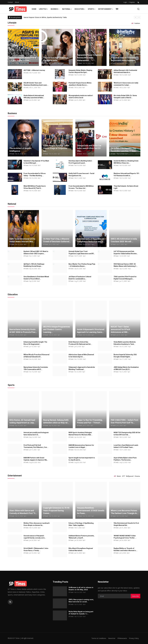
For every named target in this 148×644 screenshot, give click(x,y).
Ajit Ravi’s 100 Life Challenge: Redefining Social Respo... (34, 265)
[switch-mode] (139, 2)
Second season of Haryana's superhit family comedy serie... (35, 537)
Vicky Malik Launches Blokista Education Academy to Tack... (125, 343)
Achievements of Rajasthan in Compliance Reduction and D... (91, 240)
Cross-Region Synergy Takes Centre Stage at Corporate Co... (56, 148)
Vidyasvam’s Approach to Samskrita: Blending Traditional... (82, 368)
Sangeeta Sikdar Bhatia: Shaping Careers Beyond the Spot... (80, 71)
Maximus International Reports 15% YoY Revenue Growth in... (126, 175)
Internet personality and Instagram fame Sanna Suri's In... (36, 434)
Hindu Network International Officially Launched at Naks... (34, 97)
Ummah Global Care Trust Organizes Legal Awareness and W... (82, 252)
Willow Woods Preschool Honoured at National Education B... (36, 356)
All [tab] (132, 23)
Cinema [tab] (137, 476)
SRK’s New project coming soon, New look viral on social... (81, 601)
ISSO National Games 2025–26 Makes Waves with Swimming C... (126, 265)
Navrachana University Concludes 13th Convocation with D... (36, 368)
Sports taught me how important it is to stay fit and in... (82, 459)
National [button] (67, 9)
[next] (139, 17)
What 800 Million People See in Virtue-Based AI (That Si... (35, 187)
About (17, 2)
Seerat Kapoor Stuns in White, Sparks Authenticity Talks (45, 17)
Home (34, 9)
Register (132, 2)
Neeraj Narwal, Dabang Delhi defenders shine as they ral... (56, 421)
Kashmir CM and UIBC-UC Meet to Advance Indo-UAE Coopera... (36, 252)
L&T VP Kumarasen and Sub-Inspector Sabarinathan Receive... (126, 252)
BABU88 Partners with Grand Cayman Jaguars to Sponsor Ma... (36, 459)
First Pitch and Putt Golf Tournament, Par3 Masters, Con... (36, 446)
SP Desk (12, 63)
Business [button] (55, 9)
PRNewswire (121, 638)
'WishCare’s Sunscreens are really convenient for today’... (126, 84)
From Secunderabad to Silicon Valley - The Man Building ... (35, 175)
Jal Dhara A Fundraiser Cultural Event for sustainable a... (80, 278)
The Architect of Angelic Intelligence (20, 150)
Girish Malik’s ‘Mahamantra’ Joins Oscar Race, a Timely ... (36, 549)
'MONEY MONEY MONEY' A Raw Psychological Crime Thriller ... (125, 537)
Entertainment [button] (106, 9)
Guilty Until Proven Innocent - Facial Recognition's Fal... (81, 175)
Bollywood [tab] (130, 476)
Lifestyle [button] (44, 9)
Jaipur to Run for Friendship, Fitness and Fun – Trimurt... (90, 421)
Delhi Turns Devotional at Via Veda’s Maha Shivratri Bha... (22, 240)
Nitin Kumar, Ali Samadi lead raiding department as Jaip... (22, 421)
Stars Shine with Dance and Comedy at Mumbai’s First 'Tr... (23, 512)
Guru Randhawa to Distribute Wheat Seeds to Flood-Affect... (36, 278)
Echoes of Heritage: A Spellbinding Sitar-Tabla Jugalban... (81, 524)
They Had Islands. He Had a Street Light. (126, 187)
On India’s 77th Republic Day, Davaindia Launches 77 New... (124, 150)
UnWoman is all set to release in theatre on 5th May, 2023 (81, 589)
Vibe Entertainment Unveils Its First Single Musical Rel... (126, 524)
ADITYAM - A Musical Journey (34, 70)
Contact (10, 2)
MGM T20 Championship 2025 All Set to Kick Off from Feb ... (127, 434)
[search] (138, 9)
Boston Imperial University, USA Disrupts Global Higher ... (125, 356)
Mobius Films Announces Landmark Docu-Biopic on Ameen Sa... (37, 524)
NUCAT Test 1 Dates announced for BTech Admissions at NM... (120, 329)
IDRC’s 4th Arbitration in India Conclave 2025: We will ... (124, 240)
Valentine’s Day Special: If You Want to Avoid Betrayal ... (36, 162)
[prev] (135, 17)
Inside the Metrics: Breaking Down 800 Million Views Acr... (126, 162)
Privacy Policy (134, 638)
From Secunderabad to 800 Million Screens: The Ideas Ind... (81, 187)
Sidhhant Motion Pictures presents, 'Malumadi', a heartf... (81, 537)
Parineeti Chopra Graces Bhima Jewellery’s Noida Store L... (80, 84)
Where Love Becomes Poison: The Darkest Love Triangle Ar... (125, 512)
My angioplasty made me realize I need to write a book (81, 97)
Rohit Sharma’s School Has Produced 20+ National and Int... (80, 343)
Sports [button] (92, 9)
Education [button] (80, 9)
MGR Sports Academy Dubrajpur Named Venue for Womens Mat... (80, 434)
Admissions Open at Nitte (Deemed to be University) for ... (81, 356)
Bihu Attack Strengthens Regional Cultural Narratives (81, 549)
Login (125, 2)
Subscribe (135, 596)
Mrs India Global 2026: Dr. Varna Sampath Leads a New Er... (125, 97)
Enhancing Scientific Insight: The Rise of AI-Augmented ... (35, 343)
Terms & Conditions (98, 638)
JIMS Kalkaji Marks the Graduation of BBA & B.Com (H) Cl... (126, 368)
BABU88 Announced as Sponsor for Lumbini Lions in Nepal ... (81, 446)
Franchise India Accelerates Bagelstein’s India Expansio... (124, 59)
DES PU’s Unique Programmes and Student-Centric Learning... (57, 329)
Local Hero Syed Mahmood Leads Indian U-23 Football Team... (126, 446)
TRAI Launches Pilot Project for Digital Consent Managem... (125, 278)
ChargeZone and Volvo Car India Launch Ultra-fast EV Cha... (89, 148)
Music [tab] (119, 476)
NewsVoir (111, 638)
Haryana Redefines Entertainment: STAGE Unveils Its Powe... (91, 511)
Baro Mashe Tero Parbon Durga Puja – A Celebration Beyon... (82, 265)
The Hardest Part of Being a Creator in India (56, 59)
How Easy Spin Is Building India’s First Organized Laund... (80, 162)
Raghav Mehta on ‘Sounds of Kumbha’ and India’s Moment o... (125, 549)
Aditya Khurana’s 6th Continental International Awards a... (125, 71)
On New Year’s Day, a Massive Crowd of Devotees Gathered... (57, 240)
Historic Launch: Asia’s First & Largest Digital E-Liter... (23, 59)
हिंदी (117, 9)
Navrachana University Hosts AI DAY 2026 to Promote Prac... (23, 331)
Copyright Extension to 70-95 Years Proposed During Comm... (56, 511)
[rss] (10, 602)
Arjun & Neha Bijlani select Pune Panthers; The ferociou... (125, 459)
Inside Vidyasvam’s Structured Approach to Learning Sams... (91, 331)
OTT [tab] (124, 476)
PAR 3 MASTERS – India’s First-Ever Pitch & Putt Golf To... (125, 421)
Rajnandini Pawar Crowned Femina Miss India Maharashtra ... (89, 58)
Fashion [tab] (137, 23)
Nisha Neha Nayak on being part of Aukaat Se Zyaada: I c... (81, 613)
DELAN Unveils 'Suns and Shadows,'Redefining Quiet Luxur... (36, 84)
